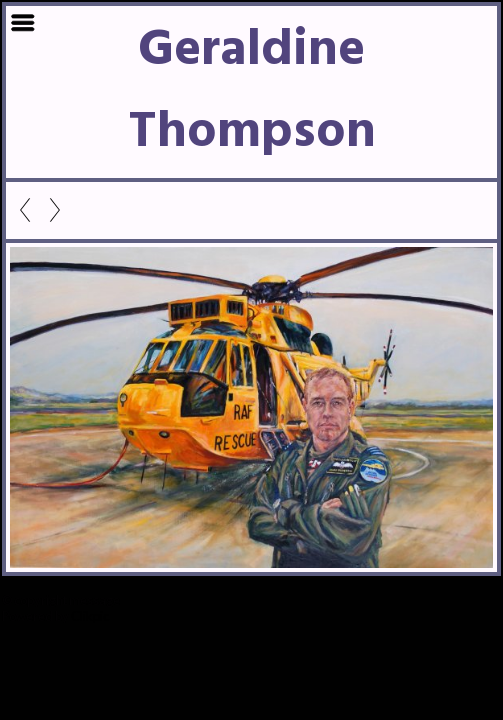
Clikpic (90, 616)
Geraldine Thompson (252, 92)
